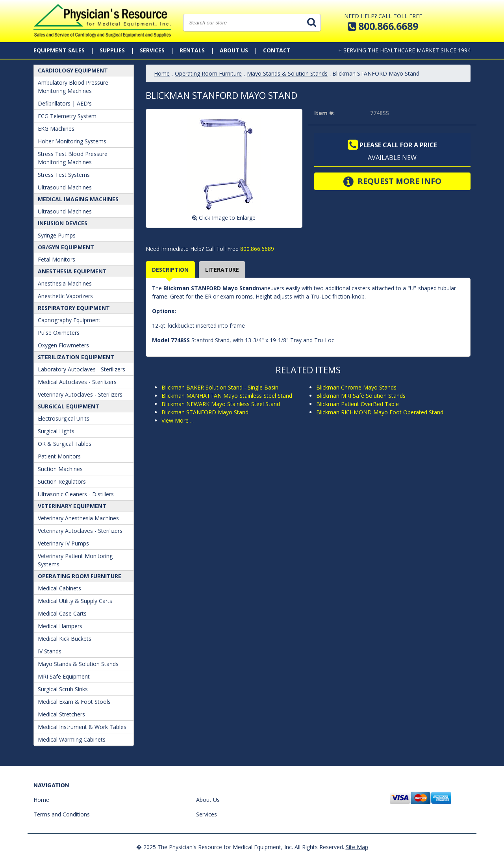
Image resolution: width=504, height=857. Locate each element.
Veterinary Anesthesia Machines (78, 518)
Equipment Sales (59, 50)
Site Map (357, 847)
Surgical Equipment (69, 406)
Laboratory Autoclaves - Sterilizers (82, 369)
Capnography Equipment (69, 320)
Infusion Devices (63, 223)
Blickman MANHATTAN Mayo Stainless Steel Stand (227, 396)
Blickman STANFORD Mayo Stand (205, 412)
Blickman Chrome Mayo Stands (356, 387)
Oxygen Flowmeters (63, 345)
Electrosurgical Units (64, 418)
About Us (234, 50)
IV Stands (50, 651)
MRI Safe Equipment (64, 676)
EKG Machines (56, 129)
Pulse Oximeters (59, 333)
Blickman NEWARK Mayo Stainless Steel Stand (221, 404)
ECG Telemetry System (67, 116)
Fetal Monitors (57, 259)
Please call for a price (392, 145)
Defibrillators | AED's (65, 103)
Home (162, 73)
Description (170, 270)
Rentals (192, 50)
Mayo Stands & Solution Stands (78, 664)
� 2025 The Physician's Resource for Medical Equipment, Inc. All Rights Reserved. (240, 847)
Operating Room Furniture (80, 576)
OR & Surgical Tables (65, 444)
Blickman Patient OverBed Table (358, 404)
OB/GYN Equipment (66, 247)
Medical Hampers (60, 626)
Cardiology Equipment (73, 70)
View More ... (178, 420)
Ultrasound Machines (65, 187)
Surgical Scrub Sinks (63, 689)
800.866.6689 (256, 249)
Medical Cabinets (59, 588)
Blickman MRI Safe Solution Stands (361, 396)
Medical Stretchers (61, 714)
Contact (277, 50)
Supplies (112, 50)
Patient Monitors (59, 456)
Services (152, 50)
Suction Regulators (62, 481)
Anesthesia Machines (65, 283)
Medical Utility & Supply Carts (75, 601)
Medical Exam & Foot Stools (74, 702)
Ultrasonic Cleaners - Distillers (76, 494)
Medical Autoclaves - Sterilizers (77, 382)
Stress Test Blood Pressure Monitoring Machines (73, 158)
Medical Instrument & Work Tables (82, 727)
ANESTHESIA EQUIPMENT (72, 271)
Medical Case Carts (62, 613)
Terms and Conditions (62, 814)
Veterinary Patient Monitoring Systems (75, 560)
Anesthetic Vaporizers (65, 296)
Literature (222, 270)
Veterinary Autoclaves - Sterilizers (80, 394)
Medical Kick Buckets (65, 639)
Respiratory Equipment (74, 308)
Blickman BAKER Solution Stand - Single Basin (220, 387)
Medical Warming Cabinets (72, 739)
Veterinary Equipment (72, 506)
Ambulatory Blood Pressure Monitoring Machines (73, 87)
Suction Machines (60, 469)
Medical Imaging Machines (78, 199)
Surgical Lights (56, 431)
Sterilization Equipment (76, 357)
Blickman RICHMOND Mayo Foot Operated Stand (380, 412)
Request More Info (392, 182)
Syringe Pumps (57, 235)
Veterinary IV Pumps (63, 543)
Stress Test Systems (64, 175)
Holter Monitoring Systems (72, 141)
